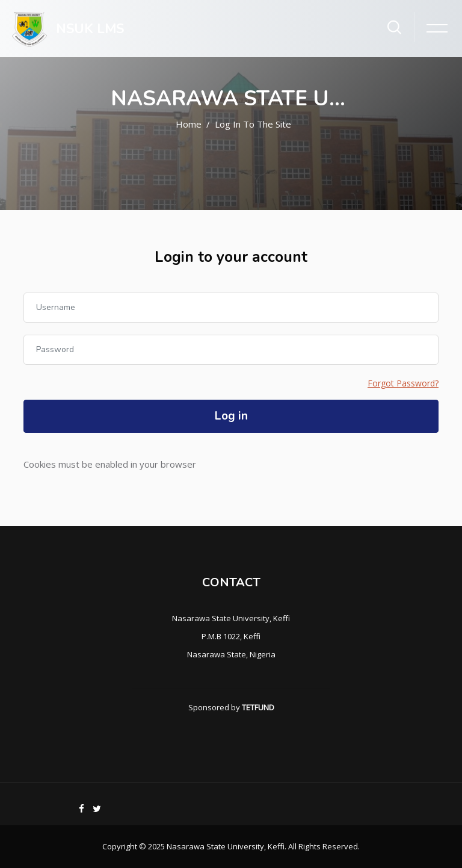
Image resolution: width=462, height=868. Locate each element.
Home (189, 124)
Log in (231, 416)
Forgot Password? (403, 383)
